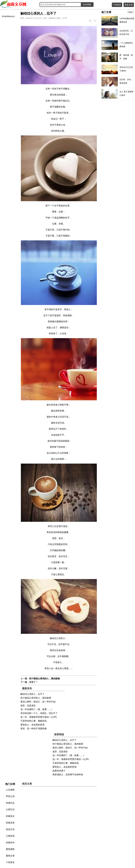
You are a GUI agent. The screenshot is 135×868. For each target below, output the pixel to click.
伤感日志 (52, 18)
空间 (3, 16)
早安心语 (10, 796)
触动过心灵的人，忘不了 (32, 694)
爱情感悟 (10, 849)
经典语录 (10, 823)
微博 (7, 16)
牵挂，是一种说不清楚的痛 (34, 729)
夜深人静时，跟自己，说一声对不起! (38, 702)
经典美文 (10, 816)
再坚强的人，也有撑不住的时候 (68, 775)
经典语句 (10, 843)
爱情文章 (10, 856)
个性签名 (117, 5)
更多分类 (129, 5)
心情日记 (10, 809)
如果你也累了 (59, 771)
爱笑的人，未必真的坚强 (32, 725)
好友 (13, 16)
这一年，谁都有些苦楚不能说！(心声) (39, 717)
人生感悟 (10, 790)
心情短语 (10, 836)
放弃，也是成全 (28, 706)
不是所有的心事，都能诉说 (34, 721)
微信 (10, 16)
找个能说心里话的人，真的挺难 (44, 679)
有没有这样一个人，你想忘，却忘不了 (39, 713)
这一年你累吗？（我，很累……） (37, 709)
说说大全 (10, 829)
